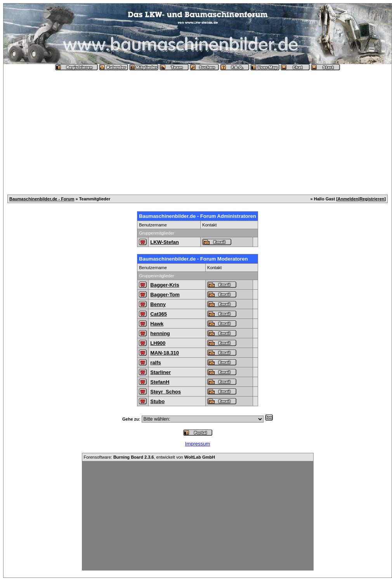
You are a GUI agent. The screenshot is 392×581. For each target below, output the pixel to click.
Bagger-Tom (165, 295)
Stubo (157, 401)
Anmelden (348, 199)
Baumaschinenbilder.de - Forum (42, 199)
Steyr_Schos (166, 392)
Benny (158, 304)
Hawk (157, 324)
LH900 (158, 343)
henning (160, 333)
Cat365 (159, 314)
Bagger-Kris (165, 285)
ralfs (155, 363)
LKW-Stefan (164, 242)
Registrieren (372, 199)
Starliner (160, 372)
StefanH (160, 382)
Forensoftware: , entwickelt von (149, 457)
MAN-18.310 (165, 353)
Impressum (198, 444)
